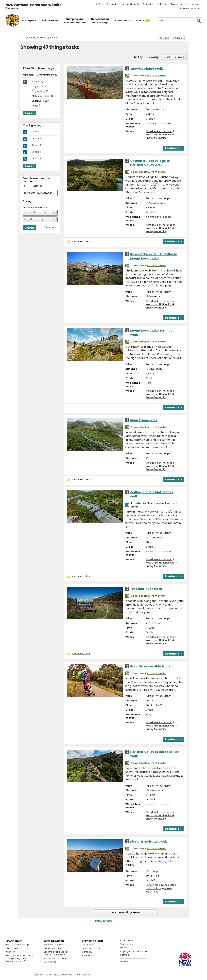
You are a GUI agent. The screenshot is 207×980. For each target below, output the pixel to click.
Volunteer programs (54, 945)
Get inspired (113, 4)
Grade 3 (36, 145)
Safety (100, 4)
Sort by (138, 57)
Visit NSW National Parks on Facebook (8, 975)
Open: (28, 75)
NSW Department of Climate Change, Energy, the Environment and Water (20, 958)
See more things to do (125, 912)
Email (180, 38)
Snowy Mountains (156, 138)
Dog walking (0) (41, 91)
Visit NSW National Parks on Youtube (23, 975)
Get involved (50, 962)
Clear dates (51, 227)
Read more (173, 148)
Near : (35, 186)
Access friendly (131, 4)
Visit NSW (10, 952)
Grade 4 (37, 152)
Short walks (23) (41, 101)
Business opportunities (55, 958)
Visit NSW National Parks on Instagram (16, 975)
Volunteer (162, 4)
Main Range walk (144, 420)
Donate (124, 962)
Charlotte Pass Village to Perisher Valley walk (150, 163)
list (168, 57)
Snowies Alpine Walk (147, 69)
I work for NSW (83, 975)
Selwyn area (153, 885)
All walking (38, 81)
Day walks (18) (40, 87)
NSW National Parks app (18, 945)
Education (148, 4)
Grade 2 (36, 138)
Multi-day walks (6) (42, 96)
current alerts (156, 76)
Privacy (124, 948)
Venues (196, 4)
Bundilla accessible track (150, 666)
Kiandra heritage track (149, 841)
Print (166, 38)
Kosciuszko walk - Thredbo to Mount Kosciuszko (154, 256)
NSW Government (63, 975)
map (181, 57)
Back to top (103, 921)
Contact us (88, 952)
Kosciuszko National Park (160, 135)
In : (24, 186)
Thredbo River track (146, 589)
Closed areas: (47, 75)
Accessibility (127, 940)
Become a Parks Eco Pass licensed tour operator (57, 953)
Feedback (87, 956)
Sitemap (125, 955)
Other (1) (37, 106)
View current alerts (81, 241)
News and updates (92, 948)
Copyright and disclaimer (134, 951)
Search (30, 113)
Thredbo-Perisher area (159, 131)
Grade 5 (36, 159)
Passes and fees (180, 4)
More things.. (47, 68)
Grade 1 (36, 132)
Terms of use (127, 944)
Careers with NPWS (53, 948)
